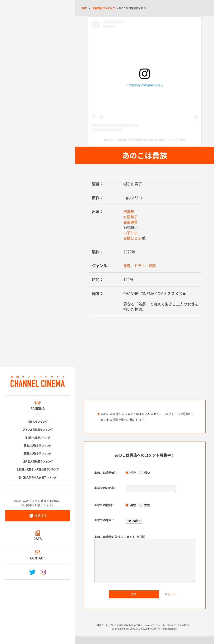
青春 (127, 266)
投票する (41, 516)
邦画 (153, 266)
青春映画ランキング (104, 8)
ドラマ (140, 266)
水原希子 (131, 217)
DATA (38, 539)
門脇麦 (129, 212)
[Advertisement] (38, 610)
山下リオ (131, 233)
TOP (84, 8)
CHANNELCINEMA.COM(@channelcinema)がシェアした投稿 (145, 140)
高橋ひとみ (133, 238)
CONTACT (38, 558)
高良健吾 (131, 222)
